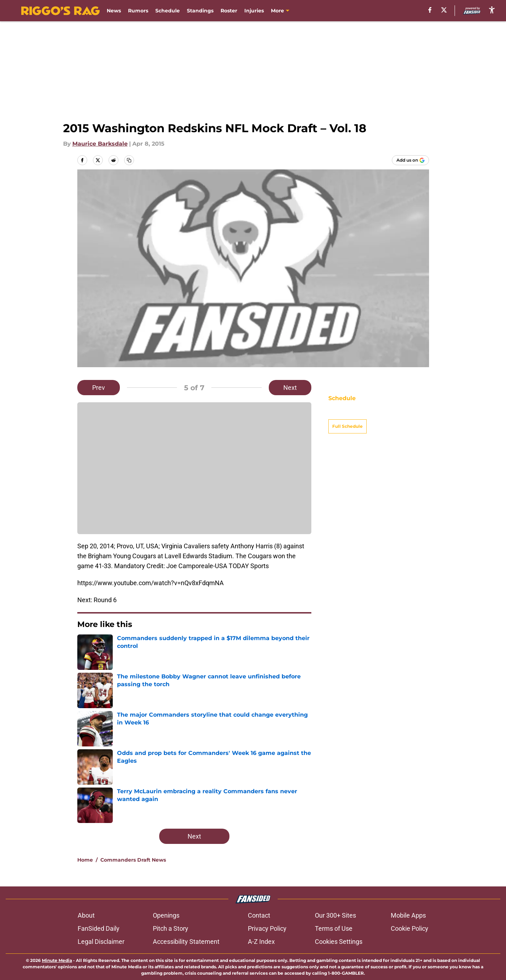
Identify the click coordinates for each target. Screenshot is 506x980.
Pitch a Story (171, 928)
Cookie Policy (410, 928)
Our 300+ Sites (335, 915)
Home (85, 860)
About (86, 915)
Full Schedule (347, 414)
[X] (444, 10)
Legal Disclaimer (101, 942)
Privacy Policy (267, 928)
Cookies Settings (339, 942)
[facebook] (430, 10)
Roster (229, 11)
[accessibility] (492, 10)
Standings (200, 11)
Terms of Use (334, 928)
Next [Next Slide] (290, 388)
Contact (259, 915)
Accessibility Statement (186, 942)
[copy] (129, 160)
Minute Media (57, 960)
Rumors (138, 11)
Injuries (254, 11)
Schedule (168, 11)
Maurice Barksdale (100, 144)
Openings (166, 915)
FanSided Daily (99, 928)
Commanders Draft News (133, 860)
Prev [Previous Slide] (99, 388)
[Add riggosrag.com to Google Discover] (410, 160)
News (114, 11)
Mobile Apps (408, 915)
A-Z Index (261, 942)
